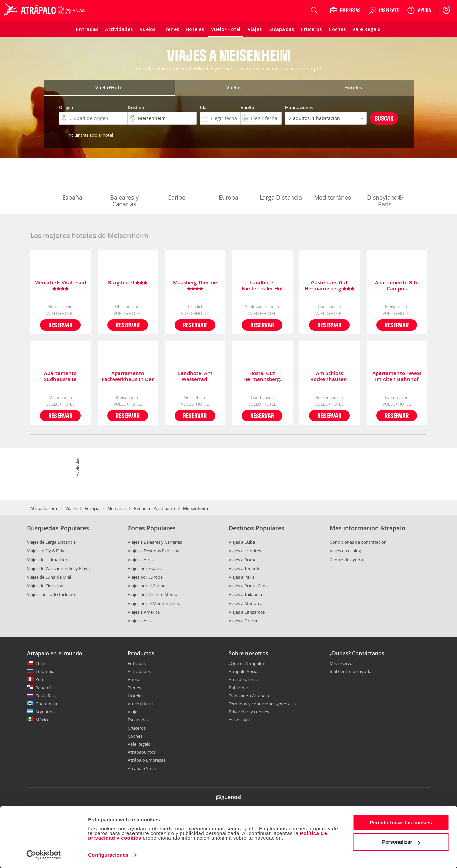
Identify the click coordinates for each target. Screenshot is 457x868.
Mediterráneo (333, 183)
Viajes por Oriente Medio (153, 594)
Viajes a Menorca (245, 603)
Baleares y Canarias (124, 187)
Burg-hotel (128, 283)
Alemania (117, 508)
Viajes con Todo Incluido (51, 594)
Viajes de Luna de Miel (49, 577)
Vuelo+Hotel (140, 704)
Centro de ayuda (346, 560)
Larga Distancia (281, 183)
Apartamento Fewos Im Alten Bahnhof (397, 376)
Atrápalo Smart (143, 768)
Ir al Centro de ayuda (350, 672)
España (72, 183)
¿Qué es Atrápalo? (247, 663)
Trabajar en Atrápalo (249, 696)
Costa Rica (46, 696)
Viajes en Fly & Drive (47, 551)
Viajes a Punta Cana (248, 586)
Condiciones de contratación (358, 542)
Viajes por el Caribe (147, 586)
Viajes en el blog (345, 551)
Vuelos (135, 679)
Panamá (44, 688)
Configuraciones (108, 855)
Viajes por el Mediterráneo (154, 603)
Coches (135, 736)
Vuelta (247, 107)
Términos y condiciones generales (262, 704)
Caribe (177, 183)
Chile (40, 663)
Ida (203, 107)
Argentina (45, 712)
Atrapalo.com (44, 508)
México (43, 720)
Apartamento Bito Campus (397, 286)
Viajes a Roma (242, 560)
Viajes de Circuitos (45, 586)
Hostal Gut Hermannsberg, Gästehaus (262, 376)
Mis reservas (342, 664)
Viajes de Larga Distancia (51, 542)
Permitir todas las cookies (401, 822)
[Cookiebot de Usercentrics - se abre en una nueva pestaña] (44, 855)
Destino (136, 107)
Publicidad (239, 688)
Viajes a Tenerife (244, 568)
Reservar (60, 325)
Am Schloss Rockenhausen (329, 376)
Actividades (139, 671)
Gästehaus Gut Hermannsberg (330, 286)
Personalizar (401, 842)
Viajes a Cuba (242, 542)
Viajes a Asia (140, 621)
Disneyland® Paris (385, 187)
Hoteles (136, 696)
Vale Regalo (139, 744)
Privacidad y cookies (249, 712)
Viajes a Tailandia (245, 594)
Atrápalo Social (243, 671)
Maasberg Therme (195, 286)
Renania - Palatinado (154, 508)
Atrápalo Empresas (147, 760)
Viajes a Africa (141, 560)
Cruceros (137, 728)
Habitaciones (299, 107)
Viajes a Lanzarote (247, 612)
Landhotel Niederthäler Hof (262, 286)
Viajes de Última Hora (48, 560)
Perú (40, 679)
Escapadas (138, 720)
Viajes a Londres (245, 551)
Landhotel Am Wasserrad (195, 376)
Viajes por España (145, 568)
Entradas (137, 663)
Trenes (134, 688)
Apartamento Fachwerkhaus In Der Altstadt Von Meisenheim (128, 376)
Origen (66, 107)
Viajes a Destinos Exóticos (153, 551)
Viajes (71, 508)
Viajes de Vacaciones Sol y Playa (58, 568)
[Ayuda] (419, 10)
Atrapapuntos (142, 752)
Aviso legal (239, 720)
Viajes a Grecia (243, 621)
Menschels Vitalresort (61, 286)
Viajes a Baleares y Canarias (155, 542)
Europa (229, 183)
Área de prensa (244, 679)
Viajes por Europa (145, 577)
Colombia (45, 671)
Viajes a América (144, 612)
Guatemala (46, 704)
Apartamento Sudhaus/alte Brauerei (60, 376)
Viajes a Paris (241, 577)
